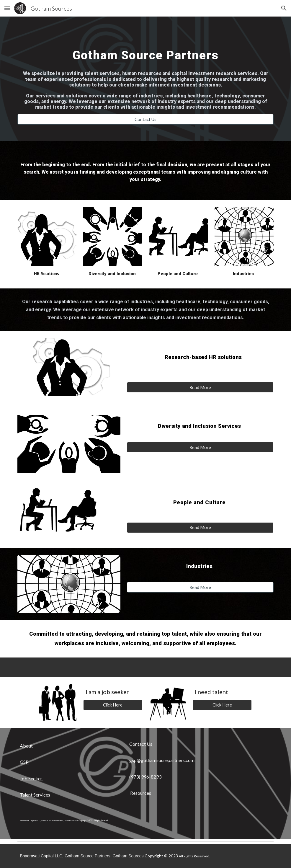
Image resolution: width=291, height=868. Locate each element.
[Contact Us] (145, 119)
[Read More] (200, 387)
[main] (145, 50)
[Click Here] (113, 705)
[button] (7, 8)
